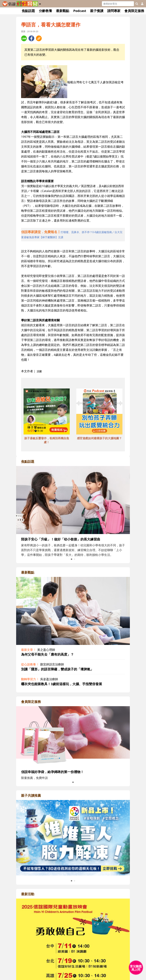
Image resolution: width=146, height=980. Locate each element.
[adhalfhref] (73, 235)
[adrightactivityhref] (73, 974)
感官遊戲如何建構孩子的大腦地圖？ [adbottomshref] (99, 438)
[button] (40, 3)
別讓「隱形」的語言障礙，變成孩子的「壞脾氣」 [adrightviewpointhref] (57, 669)
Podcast (80, 11)
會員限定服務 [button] (134, 11)
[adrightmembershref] (73, 736)
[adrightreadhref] (73, 837)
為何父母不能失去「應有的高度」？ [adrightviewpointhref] (47, 654)
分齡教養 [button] (45, 11)
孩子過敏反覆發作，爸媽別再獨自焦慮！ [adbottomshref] (47, 440)
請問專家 (114, 11)
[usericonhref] (141, 4)
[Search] (118, 4)
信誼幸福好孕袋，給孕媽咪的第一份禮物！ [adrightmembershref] (52, 772)
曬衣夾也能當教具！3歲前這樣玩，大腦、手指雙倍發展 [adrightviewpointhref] (62, 684)
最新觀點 (63, 11)
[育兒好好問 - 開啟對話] (136, 968)
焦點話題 (28, 11)
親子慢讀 (97, 11)
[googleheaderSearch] (137, 4)
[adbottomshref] (47, 412)
